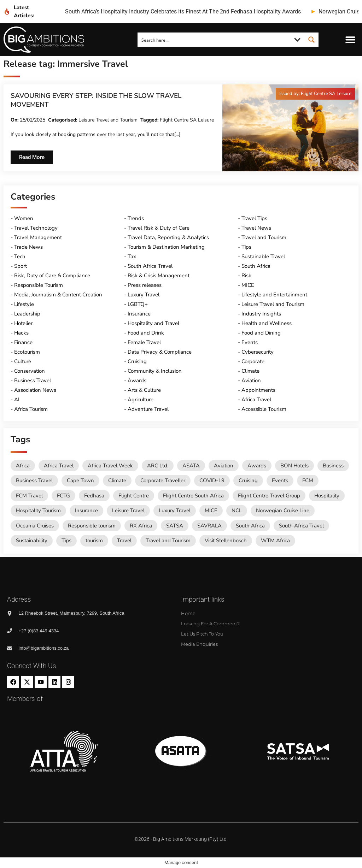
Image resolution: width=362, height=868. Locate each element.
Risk (246, 276)
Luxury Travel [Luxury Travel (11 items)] (175, 510)
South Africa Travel (150, 266)
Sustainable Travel (263, 256)
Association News (35, 390)
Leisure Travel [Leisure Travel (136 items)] (128, 510)
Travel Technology (36, 228)
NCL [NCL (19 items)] (237, 510)
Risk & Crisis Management (159, 276)
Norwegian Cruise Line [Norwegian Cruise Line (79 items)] (283, 510)
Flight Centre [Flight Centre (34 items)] (134, 496)
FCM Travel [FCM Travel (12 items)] (29, 496)
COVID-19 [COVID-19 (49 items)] (212, 480)
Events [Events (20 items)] (280, 480)
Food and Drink (146, 333)
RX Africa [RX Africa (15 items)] (141, 526)
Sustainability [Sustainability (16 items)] (32, 541)
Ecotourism (27, 352)
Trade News (28, 247)
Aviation (251, 380)
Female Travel (144, 342)
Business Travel (33, 380)
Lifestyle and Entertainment (274, 295)
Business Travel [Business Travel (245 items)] (34, 480)
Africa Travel (256, 400)
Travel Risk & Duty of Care (159, 228)
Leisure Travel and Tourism (108, 120)
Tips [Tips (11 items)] (66, 541)
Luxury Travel (144, 295)
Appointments (258, 390)
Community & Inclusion (155, 371)
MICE (248, 285)
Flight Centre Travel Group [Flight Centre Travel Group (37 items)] (269, 496)
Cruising (137, 361)
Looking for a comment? (210, 624)
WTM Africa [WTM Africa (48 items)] (275, 541)
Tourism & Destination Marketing (166, 247)
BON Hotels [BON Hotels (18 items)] (294, 466)
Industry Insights (261, 314)
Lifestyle (24, 304)
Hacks (21, 333)
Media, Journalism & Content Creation (58, 295)
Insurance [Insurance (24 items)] (86, 510)
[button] (351, 40)
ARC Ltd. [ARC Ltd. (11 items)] (158, 466)
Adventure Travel (148, 409)
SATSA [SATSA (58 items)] (175, 526)
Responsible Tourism (39, 285)
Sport (21, 266)
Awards (137, 380)
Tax (132, 256)
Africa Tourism (31, 409)
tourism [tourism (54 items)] (94, 541)
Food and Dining (261, 333)
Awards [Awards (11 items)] (257, 466)
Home (188, 613)
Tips (246, 247)
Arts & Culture (144, 390)
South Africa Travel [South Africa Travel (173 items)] (301, 526)
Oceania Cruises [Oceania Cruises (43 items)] (35, 526)
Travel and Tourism (264, 237)
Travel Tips (254, 218)
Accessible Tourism (264, 409)
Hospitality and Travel (153, 323)
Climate (250, 371)
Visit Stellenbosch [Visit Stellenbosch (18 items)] (226, 541)
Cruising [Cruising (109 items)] (248, 480)
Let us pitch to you (202, 634)
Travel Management (38, 237)
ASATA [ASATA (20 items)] (191, 466)
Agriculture (141, 400)
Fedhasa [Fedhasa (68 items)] (94, 496)
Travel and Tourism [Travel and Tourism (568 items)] (168, 541)
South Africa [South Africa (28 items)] (250, 526)
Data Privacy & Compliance (160, 352)
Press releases (145, 285)
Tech (20, 256)
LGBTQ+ (138, 304)
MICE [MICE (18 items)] (211, 510)
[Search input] (214, 40)
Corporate (253, 361)
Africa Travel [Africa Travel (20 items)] (59, 466)
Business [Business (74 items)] (333, 466)
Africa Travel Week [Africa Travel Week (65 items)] (110, 466)
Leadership (27, 314)
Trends (136, 218)
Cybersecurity (258, 352)
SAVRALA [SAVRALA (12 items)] (209, 526)
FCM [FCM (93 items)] (308, 480)
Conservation (30, 371)
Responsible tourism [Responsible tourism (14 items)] (92, 526)
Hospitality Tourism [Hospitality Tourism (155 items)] (38, 510)
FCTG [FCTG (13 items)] (63, 496)
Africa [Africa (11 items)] (23, 466)
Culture (23, 361)
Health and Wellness (267, 323)
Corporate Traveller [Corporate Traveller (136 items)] (163, 480)
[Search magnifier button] (311, 40)
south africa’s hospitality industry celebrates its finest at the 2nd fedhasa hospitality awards (183, 11)
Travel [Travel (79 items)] (124, 541)
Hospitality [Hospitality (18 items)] (327, 496)
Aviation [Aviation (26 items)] (224, 466)
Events (250, 342)
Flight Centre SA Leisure (187, 120)
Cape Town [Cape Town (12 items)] (80, 480)
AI (17, 400)
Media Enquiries (199, 644)
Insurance (139, 314)
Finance (23, 342)
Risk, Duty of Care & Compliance (52, 276)
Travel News (256, 228)
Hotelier (23, 323)
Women (24, 218)
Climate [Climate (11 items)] (117, 480)
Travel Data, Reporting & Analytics (168, 237)
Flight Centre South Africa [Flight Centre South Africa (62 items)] (193, 496)
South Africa (256, 266)
